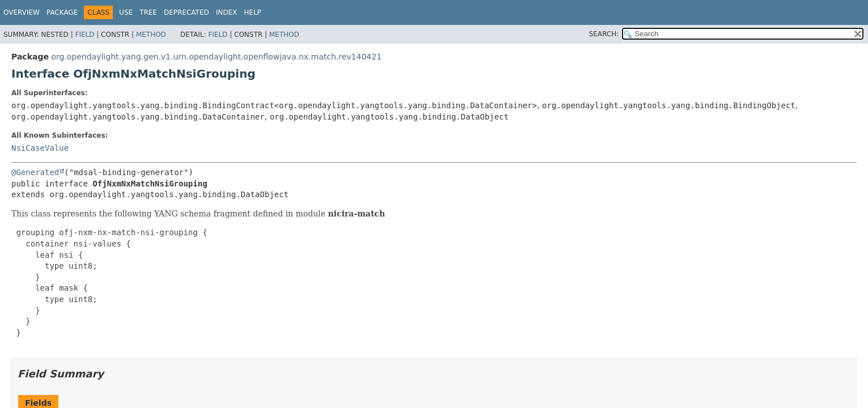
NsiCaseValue (40, 148)
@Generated (35, 172)
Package (62, 12)
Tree (148, 12)
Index (227, 12)
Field (84, 35)
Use (126, 12)
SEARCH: (604, 34)
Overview (22, 12)
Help (253, 12)
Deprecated (187, 12)
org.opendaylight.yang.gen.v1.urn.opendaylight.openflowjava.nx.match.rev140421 (216, 57)
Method (151, 35)
